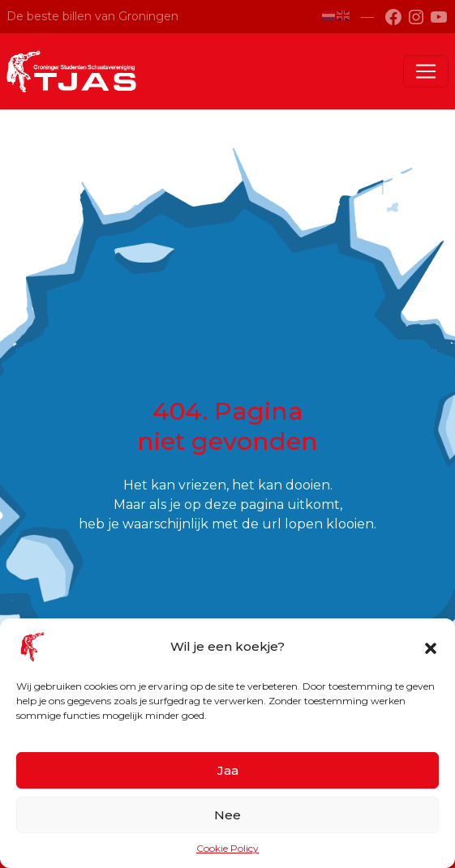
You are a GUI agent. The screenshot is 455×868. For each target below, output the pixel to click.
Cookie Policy (227, 848)
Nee (227, 815)
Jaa (228, 770)
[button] (431, 647)
